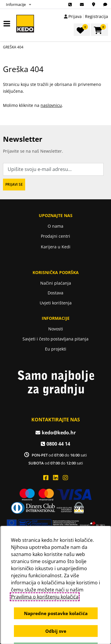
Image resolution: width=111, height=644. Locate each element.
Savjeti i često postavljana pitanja (55, 339)
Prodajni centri (55, 236)
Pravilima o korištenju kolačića (44, 597)
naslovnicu (51, 105)
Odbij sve (55, 631)
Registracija (96, 17)
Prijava (75, 17)
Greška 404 (13, 47)
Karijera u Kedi (56, 247)
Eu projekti (56, 349)
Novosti (56, 329)
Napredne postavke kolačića (55, 613)
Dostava (55, 293)
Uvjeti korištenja (56, 303)
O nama (55, 226)
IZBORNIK (8, 24)
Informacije (16, 4)
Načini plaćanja (56, 283)
